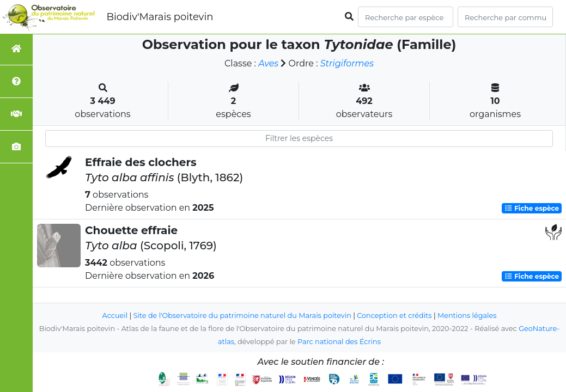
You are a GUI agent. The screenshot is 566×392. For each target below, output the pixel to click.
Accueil (115, 316)
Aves (268, 63)
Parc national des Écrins (339, 342)
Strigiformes (347, 63)
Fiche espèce (532, 208)
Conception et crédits (394, 316)
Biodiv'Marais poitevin (160, 17)
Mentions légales (467, 316)
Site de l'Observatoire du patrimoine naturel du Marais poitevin (242, 316)
